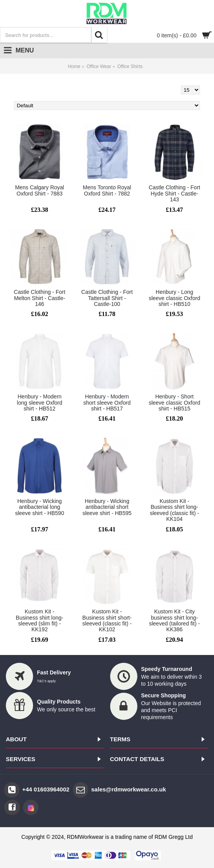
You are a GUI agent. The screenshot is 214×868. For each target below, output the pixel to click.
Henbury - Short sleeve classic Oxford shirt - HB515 (174, 403)
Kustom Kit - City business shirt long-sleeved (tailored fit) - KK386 (175, 620)
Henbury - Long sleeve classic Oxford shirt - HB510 (174, 298)
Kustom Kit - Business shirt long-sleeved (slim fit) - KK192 (40, 620)
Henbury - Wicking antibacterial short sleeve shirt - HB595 (107, 507)
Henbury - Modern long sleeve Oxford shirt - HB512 (39, 403)
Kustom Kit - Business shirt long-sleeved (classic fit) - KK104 (175, 510)
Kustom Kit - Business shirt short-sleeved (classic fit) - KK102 (107, 620)
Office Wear (99, 66)
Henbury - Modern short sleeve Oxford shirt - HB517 (107, 403)
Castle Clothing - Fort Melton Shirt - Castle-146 (40, 298)
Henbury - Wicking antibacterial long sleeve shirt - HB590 (40, 507)
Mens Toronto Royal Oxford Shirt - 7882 (107, 190)
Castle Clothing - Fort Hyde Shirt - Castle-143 (174, 193)
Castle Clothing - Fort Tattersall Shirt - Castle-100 (107, 298)
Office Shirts (130, 66)
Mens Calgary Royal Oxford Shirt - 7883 (40, 190)
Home (74, 66)
